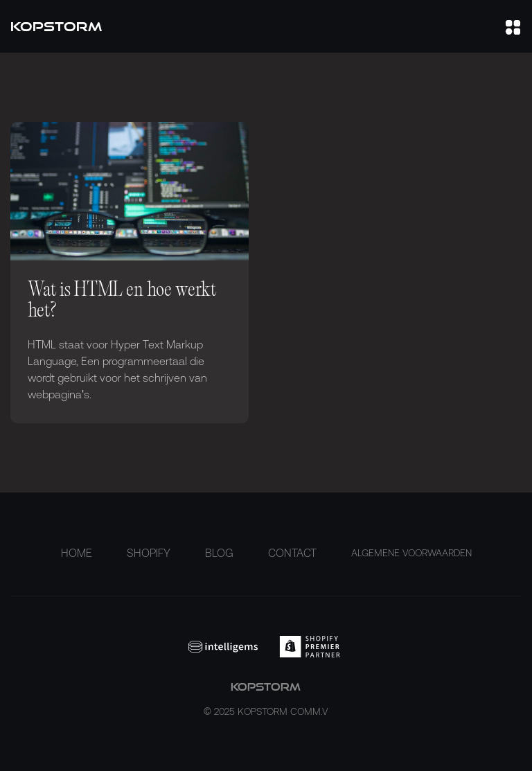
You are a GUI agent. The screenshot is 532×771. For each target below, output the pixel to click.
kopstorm (266, 700)
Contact (292, 553)
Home (77, 553)
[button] (513, 26)
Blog (219, 553)
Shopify (149, 553)
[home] (56, 27)
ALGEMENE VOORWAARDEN (411, 553)
